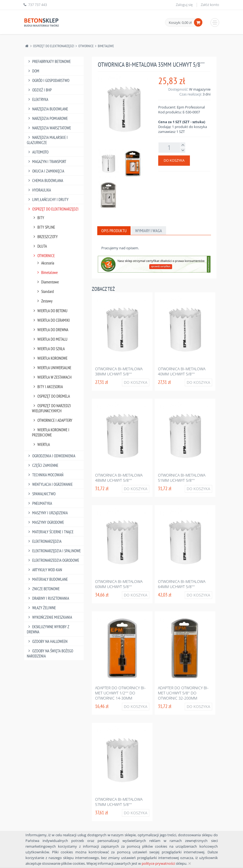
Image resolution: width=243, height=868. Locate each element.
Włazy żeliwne (41, 608)
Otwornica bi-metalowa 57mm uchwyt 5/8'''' (119, 802)
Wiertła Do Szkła (48, 349)
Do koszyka (174, 160)
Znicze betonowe (43, 589)
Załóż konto (210, 5)
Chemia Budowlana (45, 181)
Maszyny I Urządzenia (47, 513)
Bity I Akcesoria (48, 387)
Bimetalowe (106, 46)
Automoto (38, 152)
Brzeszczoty (45, 237)
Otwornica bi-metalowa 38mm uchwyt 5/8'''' (119, 371)
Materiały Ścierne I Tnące (50, 532)
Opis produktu (114, 231)
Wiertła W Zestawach (52, 377)
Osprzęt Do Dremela (51, 396)
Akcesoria (45, 263)
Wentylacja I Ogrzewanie (50, 484)
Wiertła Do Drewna (50, 330)
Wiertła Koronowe (50, 358)
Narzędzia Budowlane (48, 109)
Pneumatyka (40, 503)
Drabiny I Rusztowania (48, 598)
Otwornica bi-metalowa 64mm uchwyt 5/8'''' (182, 584)
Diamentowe (47, 282)
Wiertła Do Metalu (50, 339)
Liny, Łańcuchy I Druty (48, 200)
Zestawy (44, 301)
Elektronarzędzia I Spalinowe (54, 551)
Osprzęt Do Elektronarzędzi (54, 46)
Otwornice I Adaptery (52, 420)
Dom (33, 71)
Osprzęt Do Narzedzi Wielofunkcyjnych (52, 408)
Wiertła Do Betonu (50, 311)
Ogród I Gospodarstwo (48, 80)
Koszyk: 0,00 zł (180, 23)
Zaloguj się (184, 5)
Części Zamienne (43, 465)
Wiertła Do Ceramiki (51, 320)
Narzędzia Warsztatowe (49, 128)
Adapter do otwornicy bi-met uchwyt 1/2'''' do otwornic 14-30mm (120, 693)
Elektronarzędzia (44, 541)
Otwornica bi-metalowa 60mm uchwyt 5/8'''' (119, 584)
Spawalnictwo (41, 494)
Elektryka (38, 99)
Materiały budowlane (47, 579)
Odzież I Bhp (39, 90)
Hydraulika (39, 190)
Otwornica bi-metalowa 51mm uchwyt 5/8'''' (182, 478)
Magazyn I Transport (47, 162)
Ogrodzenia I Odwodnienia (51, 456)
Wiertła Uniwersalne (52, 368)
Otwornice (86, 46)
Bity (38, 218)
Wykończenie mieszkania (50, 617)
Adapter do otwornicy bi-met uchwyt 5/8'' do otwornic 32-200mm (183, 693)
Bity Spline (44, 227)
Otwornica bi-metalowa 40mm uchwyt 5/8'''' (182, 371)
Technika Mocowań (45, 475)
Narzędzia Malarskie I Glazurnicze (47, 140)
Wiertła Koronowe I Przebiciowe (51, 432)
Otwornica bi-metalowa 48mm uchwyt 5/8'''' (119, 478)
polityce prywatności (158, 863)
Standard (45, 291)
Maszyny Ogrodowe (46, 522)
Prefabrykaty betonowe (49, 61)
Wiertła (41, 444)
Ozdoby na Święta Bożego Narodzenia (50, 653)
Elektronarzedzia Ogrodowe (53, 560)
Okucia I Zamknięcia (46, 171)
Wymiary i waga (149, 231)
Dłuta (40, 246)
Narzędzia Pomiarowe (47, 118)
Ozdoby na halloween (47, 641)
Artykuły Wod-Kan (45, 570)
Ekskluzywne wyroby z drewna (48, 629)
